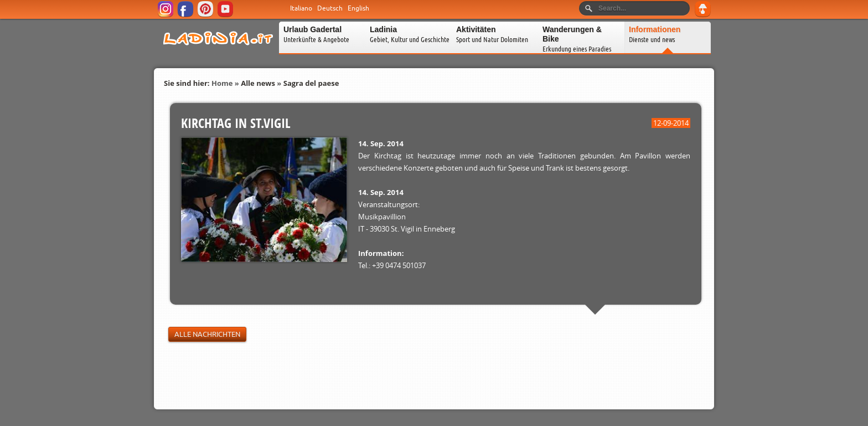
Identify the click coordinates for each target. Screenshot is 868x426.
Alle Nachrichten (207, 334)
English (358, 8)
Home (222, 83)
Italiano (301, 8)
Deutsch (330, 8)
